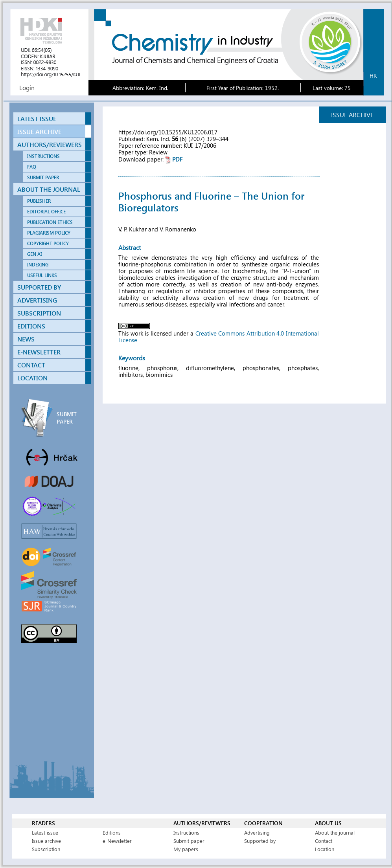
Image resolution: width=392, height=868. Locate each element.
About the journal (335, 832)
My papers (186, 849)
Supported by (260, 841)
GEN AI (34, 254)
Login (27, 87)
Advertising (257, 832)
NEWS (26, 339)
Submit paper (189, 841)
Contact (324, 841)
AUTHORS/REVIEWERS (50, 144)
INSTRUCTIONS (43, 156)
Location (325, 849)
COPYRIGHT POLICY (48, 243)
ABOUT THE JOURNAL (49, 189)
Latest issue (45, 832)
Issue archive (46, 841)
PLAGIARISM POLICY (49, 233)
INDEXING (38, 265)
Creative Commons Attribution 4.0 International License (219, 337)
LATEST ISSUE (37, 118)
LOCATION (32, 378)
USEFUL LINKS (42, 275)
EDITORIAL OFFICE (46, 212)
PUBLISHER (39, 201)
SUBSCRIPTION (39, 313)
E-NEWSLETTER (39, 352)
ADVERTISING (37, 300)
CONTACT (31, 365)
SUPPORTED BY (39, 287)
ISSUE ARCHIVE (39, 131)
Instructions (186, 832)
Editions (112, 832)
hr (373, 76)
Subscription (46, 849)
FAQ (32, 167)
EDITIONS (31, 326)
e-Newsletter (117, 841)
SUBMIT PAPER (43, 177)
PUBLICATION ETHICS (50, 222)
